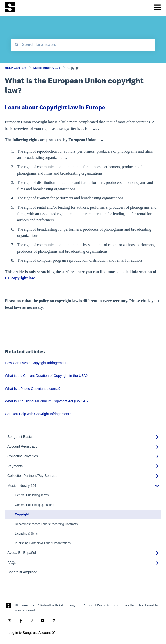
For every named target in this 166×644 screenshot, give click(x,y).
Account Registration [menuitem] (23, 446)
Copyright (74, 68)
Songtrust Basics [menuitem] (20, 437)
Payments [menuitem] (15, 466)
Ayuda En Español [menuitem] (22, 553)
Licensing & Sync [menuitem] (26, 534)
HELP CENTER (15, 68)
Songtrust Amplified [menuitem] (22, 572)
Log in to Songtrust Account (31, 633)
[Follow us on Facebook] (21, 621)
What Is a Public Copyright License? (33, 389)
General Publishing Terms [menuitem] (32, 495)
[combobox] (83, 45)
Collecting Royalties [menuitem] (23, 456)
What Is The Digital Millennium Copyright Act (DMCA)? (47, 401)
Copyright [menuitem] (22, 514)
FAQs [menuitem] (12, 563)
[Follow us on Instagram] (32, 621)
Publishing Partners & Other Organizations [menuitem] (43, 543)
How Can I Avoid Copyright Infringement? (37, 363)
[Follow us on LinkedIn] (53, 621)
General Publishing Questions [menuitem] (34, 505)
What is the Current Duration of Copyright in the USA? (46, 376)
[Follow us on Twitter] (10, 621)
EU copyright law (20, 278)
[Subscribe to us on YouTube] (42, 621)
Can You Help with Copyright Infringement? (38, 414)
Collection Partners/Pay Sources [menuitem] (32, 476)
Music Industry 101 (47, 68)
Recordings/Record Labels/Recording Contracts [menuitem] (46, 524)
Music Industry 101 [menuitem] (22, 486)
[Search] (17, 45)
